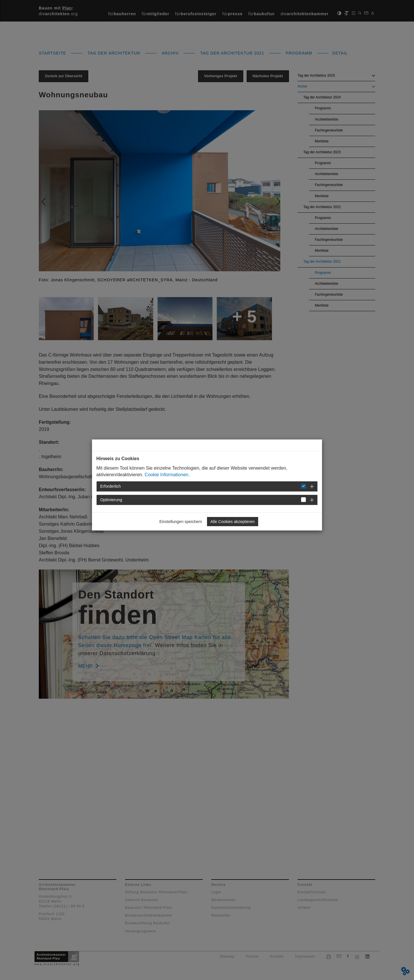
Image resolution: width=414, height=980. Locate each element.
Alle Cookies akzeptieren (233, 522)
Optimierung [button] (111, 500)
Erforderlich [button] (111, 486)
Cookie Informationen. (167, 475)
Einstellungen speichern (181, 522)
